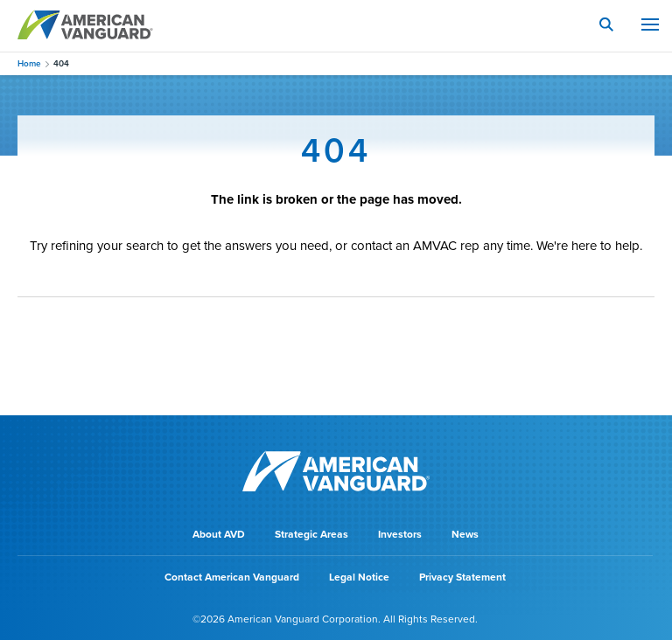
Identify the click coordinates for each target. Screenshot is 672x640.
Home (29, 64)
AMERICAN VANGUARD (85, 24)
